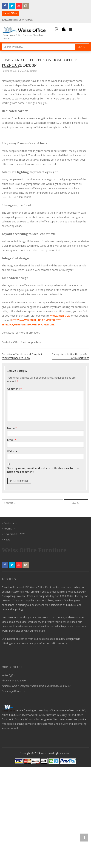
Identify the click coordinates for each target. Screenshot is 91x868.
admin (33, 71)
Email (12, 440)
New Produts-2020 (14, 534)
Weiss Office (8, 675)
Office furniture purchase (28, 342)
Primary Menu (71, 30)
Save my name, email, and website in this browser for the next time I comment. (43, 470)
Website (12, 451)
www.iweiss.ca (60, 316)
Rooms (8, 529)
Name (12, 428)
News (7, 539)
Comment (15, 389)
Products (9, 523)
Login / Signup (24, 20)
